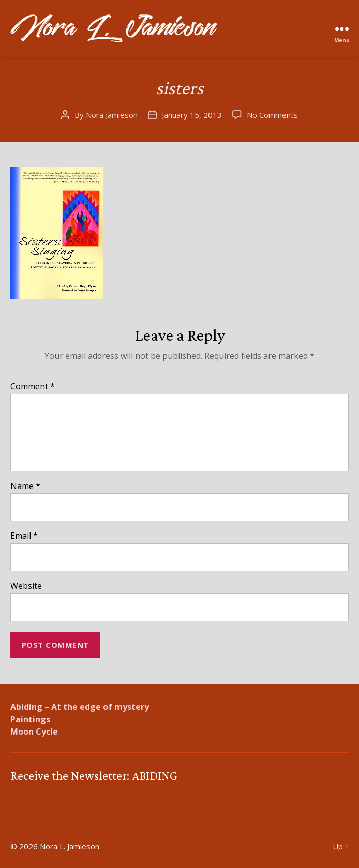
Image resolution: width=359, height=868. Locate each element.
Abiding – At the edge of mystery (80, 707)
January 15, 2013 (192, 115)
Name (25, 486)
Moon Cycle (34, 732)
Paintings (30, 719)
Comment (33, 387)
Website (26, 586)
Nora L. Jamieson (70, 846)
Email (24, 536)
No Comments (272, 115)
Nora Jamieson (112, 115)
